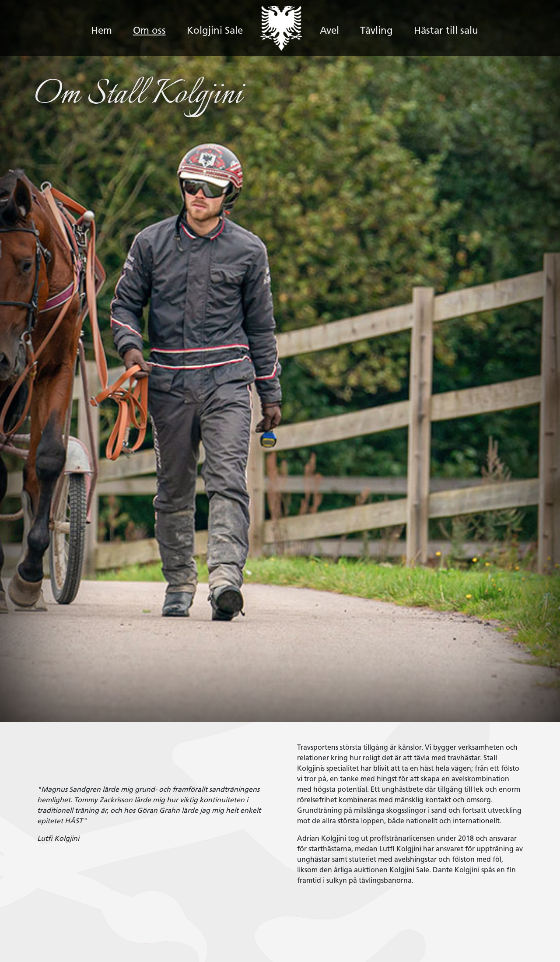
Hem (107, 20)
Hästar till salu (446, 31)
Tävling (376, 31)
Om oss (149, 31)
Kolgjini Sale (215, 31)
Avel (329, 31)
